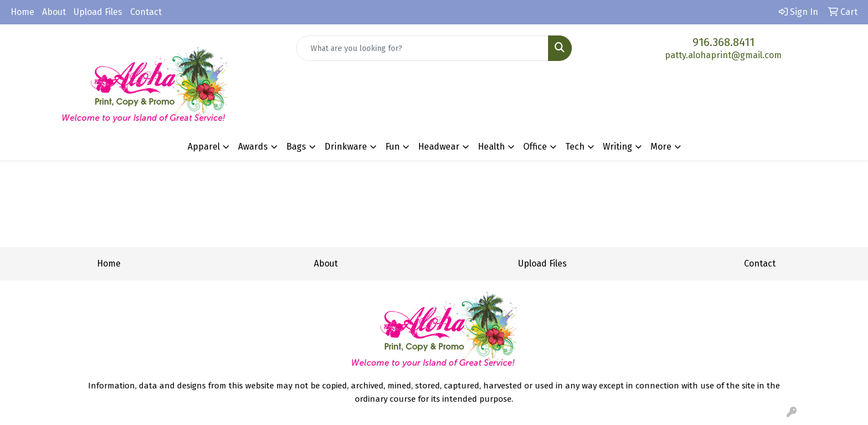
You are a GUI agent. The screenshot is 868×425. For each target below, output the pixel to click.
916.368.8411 (724, 42)
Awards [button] (253, 147)
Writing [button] (618, 147)
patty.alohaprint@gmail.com (723, 55)
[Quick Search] (423, 48)
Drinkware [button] (346, 147)
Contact (146, 12)
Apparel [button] (204, 147)
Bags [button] (296, 147)
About (54, 12)
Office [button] (535, 147)
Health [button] (491, 147)
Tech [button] (575, 147)
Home (22, 12)
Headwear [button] (439, 147)
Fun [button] (392, 147)
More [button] (661, 147)
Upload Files (98, 12)
